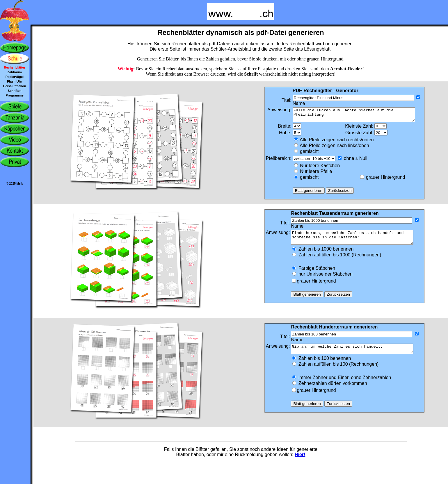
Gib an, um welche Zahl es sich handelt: (357, 355)
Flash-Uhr (14, 81)
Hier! (300, 461)
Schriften (15, 91)
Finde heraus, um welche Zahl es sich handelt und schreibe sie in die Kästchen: (357, 241)
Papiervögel (15, 77)
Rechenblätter (14, 67)
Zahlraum (15, 72)
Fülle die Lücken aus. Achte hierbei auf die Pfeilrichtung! (358, 116)
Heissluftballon (15, 86)
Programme (14, 95)
